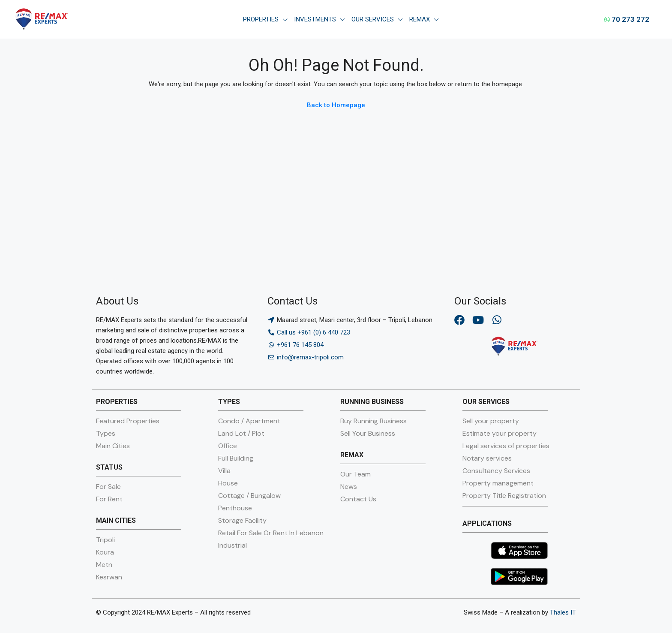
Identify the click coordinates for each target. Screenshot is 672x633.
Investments (315, 19)
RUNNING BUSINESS (372, 402)
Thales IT (563, 612)
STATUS (109, 467)
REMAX (352, 455)
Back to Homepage (336, 105)
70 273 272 (627, 19)
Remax (420, 19)
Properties (261, 19)
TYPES (229, 402)
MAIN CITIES (116, 520)
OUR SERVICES (486, 402)
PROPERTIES (117, 402)
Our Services (373, 19)
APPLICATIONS (487, 523)
